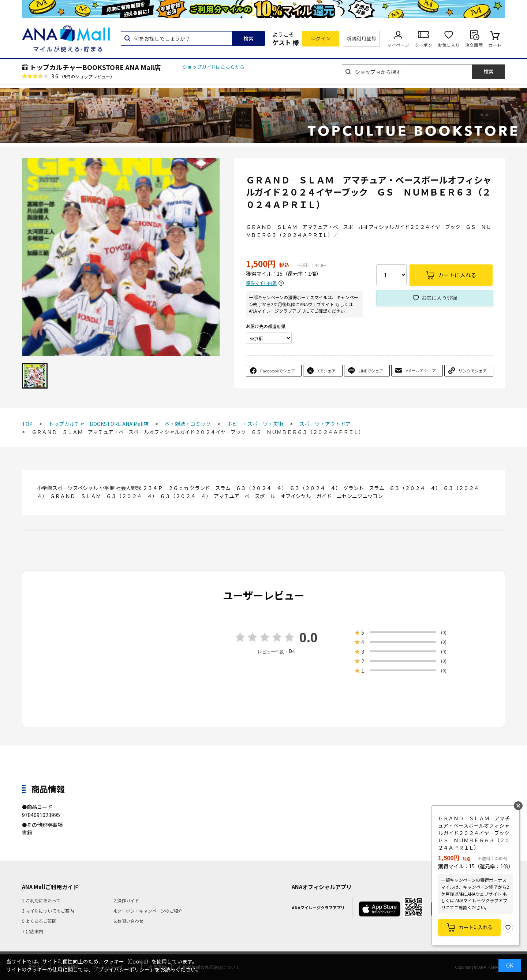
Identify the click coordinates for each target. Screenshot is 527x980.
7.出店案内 (33, 931)
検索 (248, 38)
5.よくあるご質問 (39, 921)
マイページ (398, 45)
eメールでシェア (421, 370)
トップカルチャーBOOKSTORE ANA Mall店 (95, 67)
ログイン (321, 38)
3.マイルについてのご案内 (48, 911)
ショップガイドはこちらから (214, 67)
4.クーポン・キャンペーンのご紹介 (148, 911)
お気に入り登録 (439, 298)
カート (495, 45)
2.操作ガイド (126, 900)
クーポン (423, 45)
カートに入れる (476, 927)
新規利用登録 (361, 38)
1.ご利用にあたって (41, 900)
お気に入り (449, 45)
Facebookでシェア (278, 371)
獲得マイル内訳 (261, 283)
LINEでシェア (371, 371)
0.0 (309, 637)
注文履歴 (474, 45)
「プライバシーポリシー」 (124, 969)
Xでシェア (326, 371)
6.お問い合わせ (128, 921)
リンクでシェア (473, 371)
